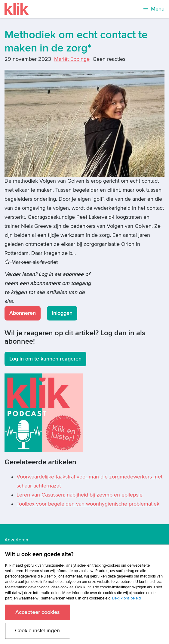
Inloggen (62, 313)
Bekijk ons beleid (126, 598)
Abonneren (23, 313)
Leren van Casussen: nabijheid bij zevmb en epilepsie (80, 495)
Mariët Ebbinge (72, 59)
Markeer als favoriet (31, 262)
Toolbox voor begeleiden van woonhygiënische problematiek (88, 504)
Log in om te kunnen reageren (45, 359)
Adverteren (16, 540)
